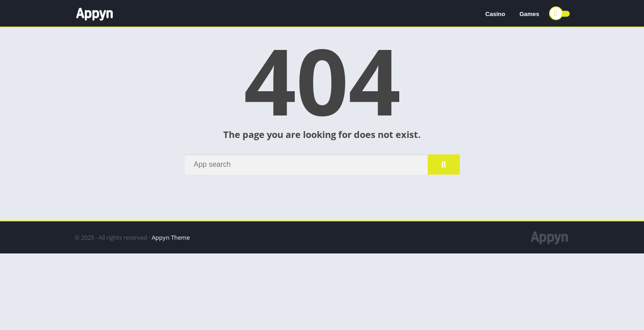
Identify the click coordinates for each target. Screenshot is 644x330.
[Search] (322, 165)
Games (529, 14)
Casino (495, 14)
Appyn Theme (171, 237)
